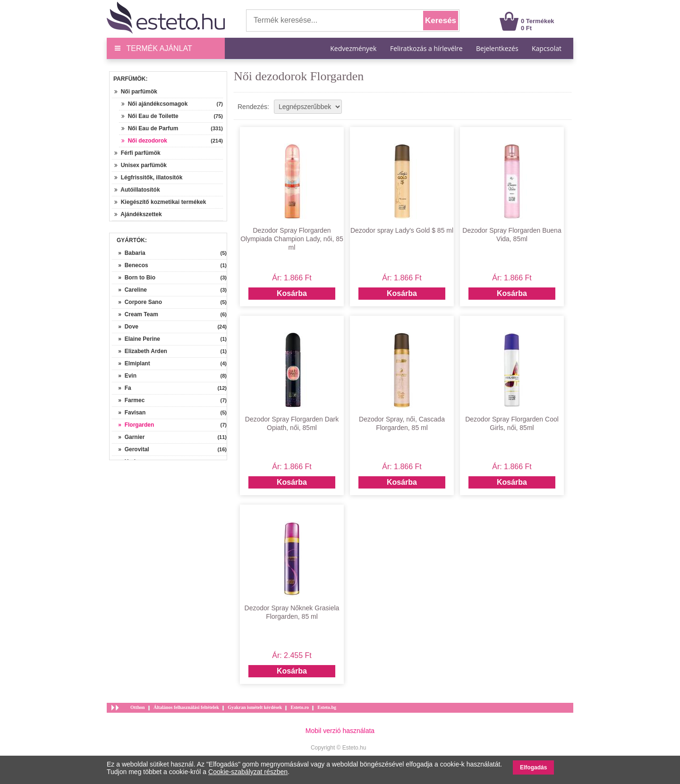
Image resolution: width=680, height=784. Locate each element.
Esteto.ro (299, 707)
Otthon (138, 707)
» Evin (124, 376)
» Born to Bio (134, 278)
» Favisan (129, 413)
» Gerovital (131, 449)
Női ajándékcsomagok (154, 104)
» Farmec (128, 400)
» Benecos (130, 265)
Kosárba (292, 293)
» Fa (122, 388)
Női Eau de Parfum (150, 128)
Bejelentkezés (497, 48)
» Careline (129, 290)
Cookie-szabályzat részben (248, 772)
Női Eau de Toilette (150, 116)
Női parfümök (136, 92)
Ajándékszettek (138, 214)
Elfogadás (533, 767)
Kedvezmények (354, 48)
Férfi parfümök (137, 153)
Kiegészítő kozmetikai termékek (160, 202)
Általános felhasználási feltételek (186, 707)
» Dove (125, 327)
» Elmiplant (131, 363)
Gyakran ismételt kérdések (255, 707)
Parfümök (129, 79)
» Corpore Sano (137, 302)
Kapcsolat (547, 48)
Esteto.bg (327, 707)
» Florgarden (133, 425)
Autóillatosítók (137, 190)
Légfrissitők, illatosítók (148, 177)
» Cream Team (135, 314)
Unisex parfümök (140, 165)
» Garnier (128, 437)
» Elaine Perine (136, 339)
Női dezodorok (144, 141)
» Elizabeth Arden (140, 351)
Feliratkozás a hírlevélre (426, 48)
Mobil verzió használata (340, 731)
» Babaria (129, 253)
